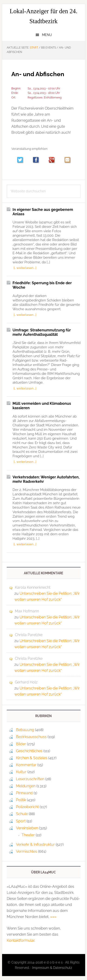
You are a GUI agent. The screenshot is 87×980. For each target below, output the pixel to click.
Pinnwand (24, 793)
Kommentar (26, 765)
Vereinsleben (27, 828)
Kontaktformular (21, 940)
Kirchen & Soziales (32, 758)
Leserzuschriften (30, 779)
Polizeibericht (27, 807)
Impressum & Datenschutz (52, 968)
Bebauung (25, 730)
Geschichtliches (29, 751)
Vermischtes (27, 851)
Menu (47, 35)
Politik (21, 800)
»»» (53, 917)
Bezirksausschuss (31, 737)
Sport (21, 821)
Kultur (21, 772)
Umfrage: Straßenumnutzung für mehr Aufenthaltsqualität (42, 332)
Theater (28, 835)
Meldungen (26, 786)
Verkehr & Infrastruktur (35, 844)
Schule (22, 814)
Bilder (21, 744)
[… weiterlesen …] (25, 268)
